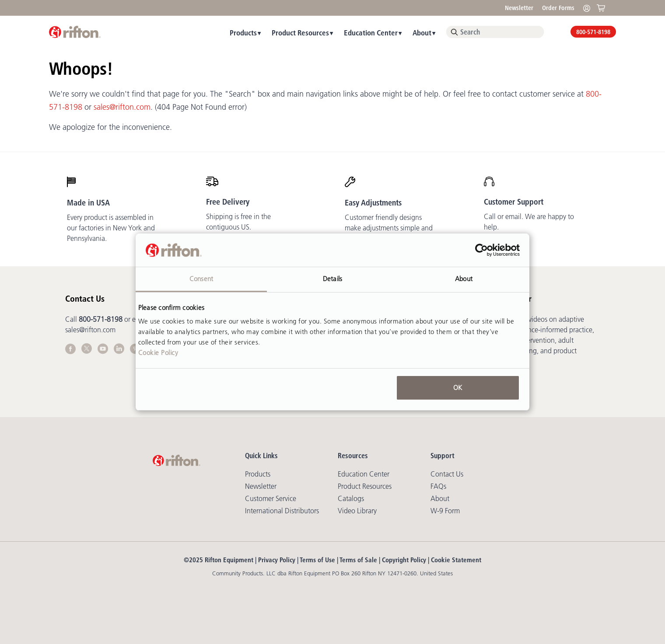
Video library (357, 511)
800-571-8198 (593, 32)
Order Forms (558, 8)
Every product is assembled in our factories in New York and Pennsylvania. (111, 228)
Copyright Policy (404, 560)
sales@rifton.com (122, 107)
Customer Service (271, 498)
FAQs (438, 486)
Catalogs (351, 498)
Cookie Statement (456, 560)
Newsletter (519, 8)
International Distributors (282, 511)
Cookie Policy (158, 353)
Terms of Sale (358, 560)
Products (243, 33)
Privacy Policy (277, 560)
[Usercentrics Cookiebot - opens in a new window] (481, 250)
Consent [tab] (201, 279)
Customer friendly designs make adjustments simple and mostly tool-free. (389, 228)
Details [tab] (332, 279)
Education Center (371, 33)
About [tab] (464, 279)
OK (458, 388)
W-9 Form (445, 511)
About (422, 33)
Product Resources (300, 33)
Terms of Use (317, 560)
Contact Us (447, 474)
